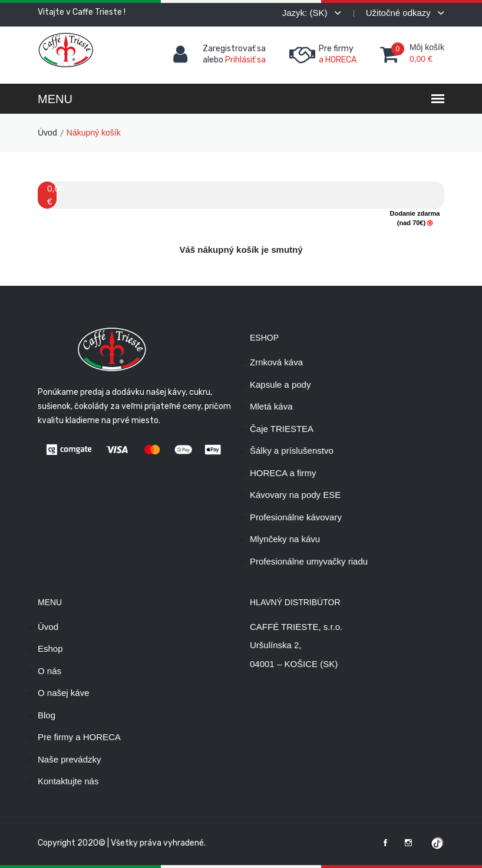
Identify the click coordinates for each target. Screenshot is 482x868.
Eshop (50, 648)
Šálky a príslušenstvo (292, 450)
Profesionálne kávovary (296, 517)
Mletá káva (271, 406)
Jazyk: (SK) (312, 13)
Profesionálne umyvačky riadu (309, 561)
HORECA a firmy (283, 473)
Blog (47, 715)
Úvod (47, 133)
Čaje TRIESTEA (282, 429)
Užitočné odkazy (405, 13)
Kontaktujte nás (68, 781)
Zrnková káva (276, 362)
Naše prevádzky (70, 759)
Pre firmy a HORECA (79, 737)
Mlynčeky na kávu (285, 539)
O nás (49, 671)
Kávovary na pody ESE (295, 495)
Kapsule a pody (280, 385)
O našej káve (64, 693)
